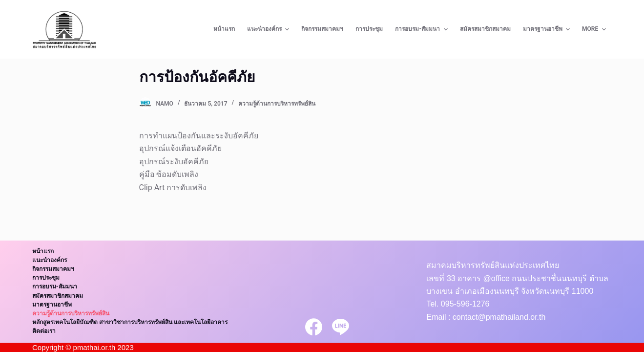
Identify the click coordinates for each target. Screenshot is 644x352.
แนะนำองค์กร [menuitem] (269, 29)
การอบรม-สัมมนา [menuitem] (422, 29)
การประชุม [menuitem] (369, 29)
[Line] (341, 327)
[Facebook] (314, 327)
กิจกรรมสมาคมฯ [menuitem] (322, 29)
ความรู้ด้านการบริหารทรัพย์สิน (277, 104)
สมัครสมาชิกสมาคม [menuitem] (485, 29)
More (595, 29)
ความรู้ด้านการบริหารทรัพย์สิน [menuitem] (71, 313)
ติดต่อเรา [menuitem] (44, 331)
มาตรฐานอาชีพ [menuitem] (548, 29)
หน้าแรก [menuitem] (224, 29)
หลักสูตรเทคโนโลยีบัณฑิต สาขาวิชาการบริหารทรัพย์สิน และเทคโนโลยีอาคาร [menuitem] (130, 322)
